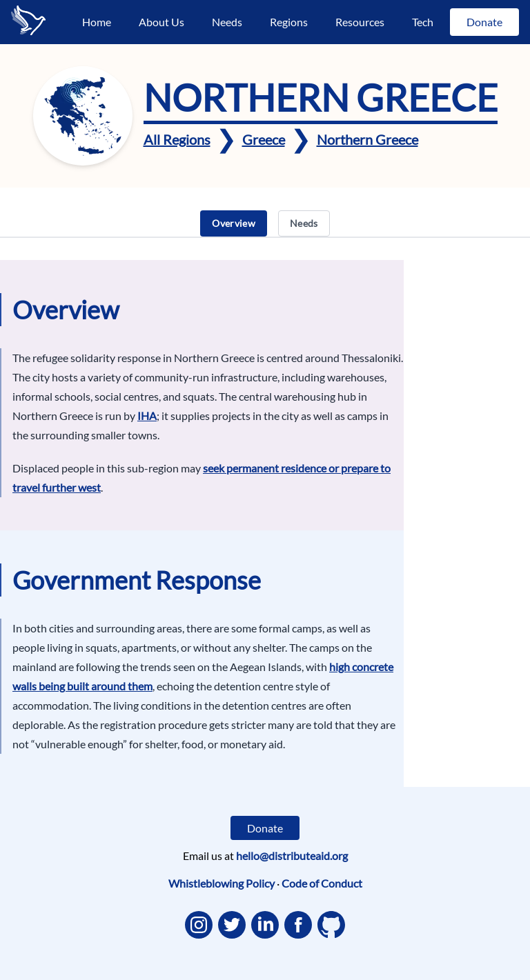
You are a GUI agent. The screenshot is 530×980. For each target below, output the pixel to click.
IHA (147, 416)
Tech (423, 22)
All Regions (177, 139)
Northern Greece (367, 139)
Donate (484, 22)
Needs (227, 22)
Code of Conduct (322, 883)
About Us (161, 22)
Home (97, 22)
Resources (360, 22)
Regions (289, 22)
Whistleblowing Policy (222, 883)
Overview (234, 223)
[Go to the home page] (28, 20)
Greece (264, 139)
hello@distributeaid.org (292, 856)
